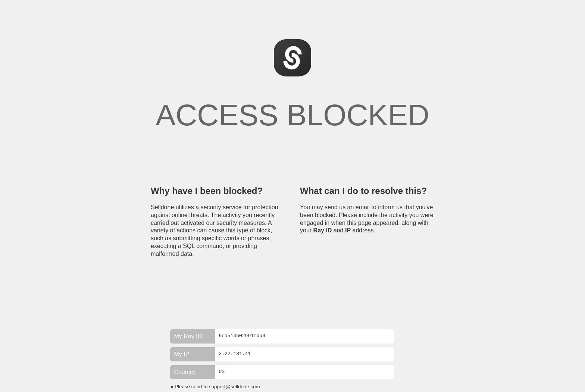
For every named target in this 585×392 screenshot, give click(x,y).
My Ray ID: (189, 336)
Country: (185, 372)
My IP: (182, 354)
